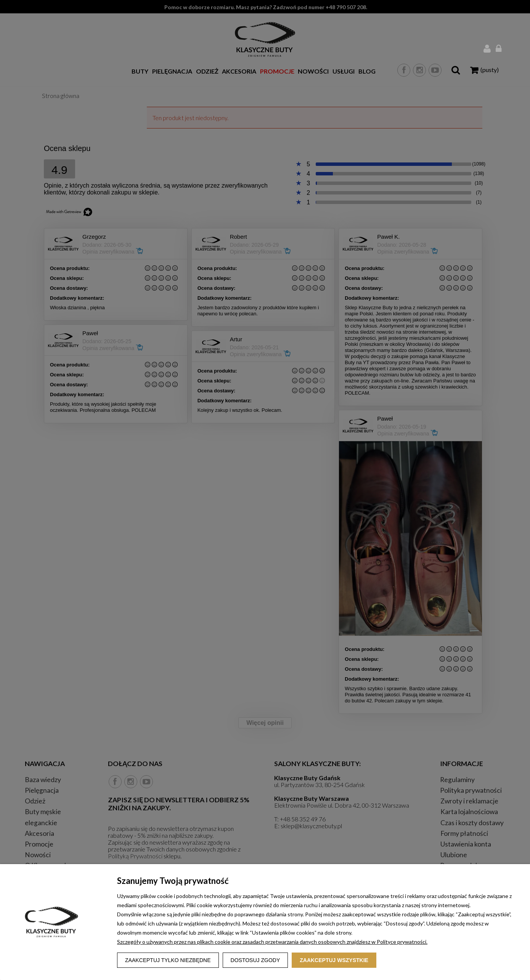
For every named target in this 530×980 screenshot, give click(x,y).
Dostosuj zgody (255, 960)
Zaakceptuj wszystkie (334, 960)
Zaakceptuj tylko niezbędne (168, 960)
